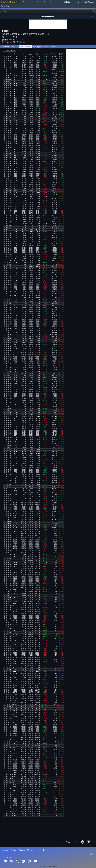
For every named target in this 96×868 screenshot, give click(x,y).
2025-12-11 (8, 258)
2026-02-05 (8, 182)
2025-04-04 (8, 614)
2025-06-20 (8, 507)
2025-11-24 (8, 283)
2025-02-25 (8, 672)
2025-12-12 (8, 256)
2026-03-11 (8, 135)
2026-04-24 (8, 71)
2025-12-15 (8, 254)
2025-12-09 (8, 262)
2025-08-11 (8, 435)
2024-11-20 (8, 801)
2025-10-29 (8, 320)
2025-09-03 (8, 402)
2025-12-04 (8, 269)
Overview (6, 47)
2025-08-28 (8, 408)
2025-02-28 (8, 665)
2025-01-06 (8, 739)
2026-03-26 (8, 112)
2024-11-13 (8, 811)
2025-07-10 (8, 480)
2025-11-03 (8, 314)
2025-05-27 (8, 542)
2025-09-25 (8, 369)
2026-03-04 (8, 145)
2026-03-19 (8, 123)
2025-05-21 (8, 548)
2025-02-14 (8, 684)
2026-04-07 (8, 98)
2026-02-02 (8, 188)
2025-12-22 (8, 244)
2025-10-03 (8, 357)
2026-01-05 (8, 227)
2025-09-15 (8, 386)
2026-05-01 (8, 61)
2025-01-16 (8, 725)
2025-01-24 (8, 715)
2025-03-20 (8, 637)
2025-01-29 (8, 709)
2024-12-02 (8, 787)
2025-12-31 (8, 232)
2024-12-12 (8, 770)
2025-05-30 (8, 536)
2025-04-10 (8, 606)
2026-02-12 (8, 172)
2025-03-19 (8, 639)
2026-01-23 (8, 201)
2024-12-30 (8, 748)
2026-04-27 (8, 69)
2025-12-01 (8, 275)
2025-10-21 (8, 332)
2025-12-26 (8, 238)
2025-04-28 (8, 583)
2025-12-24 (8, 240)
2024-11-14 (8, 809)
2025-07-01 (8, 493)
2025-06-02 (8, 534)
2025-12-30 (8, 234)
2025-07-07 (8, 487)
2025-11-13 (8, 297)
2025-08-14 (8, 429)
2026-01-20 (8, 207)
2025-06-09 (8, 524)
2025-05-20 (8, 550)
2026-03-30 (8, 108)
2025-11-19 (8, 289)
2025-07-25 (8, 458)
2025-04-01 (8, 620)
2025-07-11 (8, 478)
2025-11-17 (8, 293)
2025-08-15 (8, 427)
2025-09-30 (8, 363)
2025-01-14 (8, 729)
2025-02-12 (8, 688)
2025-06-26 (8, 499)
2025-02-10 (8, 692)
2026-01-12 (8, 217)
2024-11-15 (8, 807)
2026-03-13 (8, 131)
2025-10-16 (8, 339)
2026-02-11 (8, 174)
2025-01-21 (8, 721)
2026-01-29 (8, 193)
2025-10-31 (8, 316)
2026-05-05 (8, 57)
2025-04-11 (8, 604)
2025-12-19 (8, 246)
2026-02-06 (8, 180)
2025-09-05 (8, 398)
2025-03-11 (8, 651)
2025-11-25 (8, 281)
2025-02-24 (8, 674)
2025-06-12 (8, 517)
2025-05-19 (8, 552)
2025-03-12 (8, 649)
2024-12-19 (8, 760)
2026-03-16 (8, 129)
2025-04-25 (8, 585)
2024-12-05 (8, 781)
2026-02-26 (8, 153)
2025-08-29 (8, 406)
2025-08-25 (8, 415)
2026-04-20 (8, 80)
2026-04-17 (8, 82)
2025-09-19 (8, 378)
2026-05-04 (8, 59)
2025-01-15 (8, 727)
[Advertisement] (48, 24)
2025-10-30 (8, 318)
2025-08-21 (8, 419)
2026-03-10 (8, 137)
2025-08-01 (8, 447)
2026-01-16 (8, 209)
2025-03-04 (8, 661)
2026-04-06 (8, 100)
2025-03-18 (8, 641)
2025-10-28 (8, 322)
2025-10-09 (8, 349)
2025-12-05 (8, 267)
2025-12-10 (8, 260)
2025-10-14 (8, 343)
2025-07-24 (8, 460)
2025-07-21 (8, 466)
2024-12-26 (8, 752)
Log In (77, 2)
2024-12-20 (8, 758)
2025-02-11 (8, 690)
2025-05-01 (8, 577)
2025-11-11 (8, 302)
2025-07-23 (8, 462)
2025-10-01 (8, 361)
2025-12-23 (8, 242)
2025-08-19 (8, 423)
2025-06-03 (8, 532)
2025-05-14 (8, 559)
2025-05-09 (8, 565)
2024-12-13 (8, 768)
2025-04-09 (8, 608)
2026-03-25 (8, 114)
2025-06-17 (8, 511)
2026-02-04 (8, 184)
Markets (31, 850)
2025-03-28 (8, 624)
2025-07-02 (8, 491)
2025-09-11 (8, 390)
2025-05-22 (8, 546)
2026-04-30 (8, 63)
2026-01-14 (8, 213)
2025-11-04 (8, 312)
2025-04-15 (8, 600)
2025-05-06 (8, 571)
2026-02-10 (8, 176)
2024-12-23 (8, 756)
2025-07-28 (8, 456)
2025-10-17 (8, 336)
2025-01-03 (8, 742)
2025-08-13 (8, 431)
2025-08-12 (8, 433)
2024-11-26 (8, 793)
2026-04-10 (8, 92)
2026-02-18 (8, 166)
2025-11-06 (8, 308)
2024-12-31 (8, 746)
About (6, 850)
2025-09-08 (8, 396)
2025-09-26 (8, 367)
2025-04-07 (8, 612)
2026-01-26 (8, 199)
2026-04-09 (8, 94)
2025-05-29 (8, 538)
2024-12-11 (8, 772)
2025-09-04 (8, 400)
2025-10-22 (8, 330)
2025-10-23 (8, 328)
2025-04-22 (8, 591)
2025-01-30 (8, 707)
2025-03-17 (8, 643)
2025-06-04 (8, 530)
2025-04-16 (8, 598)
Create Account (88, 2)
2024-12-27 (8, 750)
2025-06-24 (8, 503)
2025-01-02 (8, 744)
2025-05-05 (8, 573)
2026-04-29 (8, 65)
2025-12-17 (8, 250)
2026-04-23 (8, 73)
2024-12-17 (8, 764)
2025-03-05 (8, 659)
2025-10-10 (8, 347)
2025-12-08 (8, 265)
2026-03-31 (8, 106)
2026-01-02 (8, 230)
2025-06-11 (8, 519)
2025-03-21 (8, 635)
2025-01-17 (8, 723)
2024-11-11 (8, 815)
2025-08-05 (8, 443)
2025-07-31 (8, 449)
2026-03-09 (8, 139)
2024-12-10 (8, 774)
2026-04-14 (8, 88)
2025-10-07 (8, 353)
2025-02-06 (8, 696)
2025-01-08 (8, 735)
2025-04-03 (8, 616)
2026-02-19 (8, 164)
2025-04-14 (8, 602)
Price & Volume (10, 50)
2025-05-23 (8, 544)
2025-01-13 (8, 731)
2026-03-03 (8, 147)
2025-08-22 (8, 417)
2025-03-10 (8, 653)
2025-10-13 (8, 345)
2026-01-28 (8, 195)
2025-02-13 (8, 686)
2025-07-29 (8, 454)
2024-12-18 (8, 762)
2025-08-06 (8, 441)
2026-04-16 (8, 84)
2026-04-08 (8, 96)
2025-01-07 (8, 737)
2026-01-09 (8, 219)
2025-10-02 (8, 359)
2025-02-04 (8, 700)
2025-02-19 (8, 680)
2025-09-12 (8, 388)
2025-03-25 (8, 630)
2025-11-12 (8, 300)
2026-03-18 (8, 125)
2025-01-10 (8, 733)
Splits (19, 50)
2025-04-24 (8, 587)
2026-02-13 (8, 170)
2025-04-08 (8, 610)
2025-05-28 (8, 540)
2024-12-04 (8, 783)
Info (43, 850)
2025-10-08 (8, 351)
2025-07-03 (8, 489)
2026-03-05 (8, 143)
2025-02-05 (8, 698)
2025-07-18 (8, 468)
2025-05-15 (8, 556)
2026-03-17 (8, 127)
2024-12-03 (8, 785)
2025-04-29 (8, 581)
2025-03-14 (8, 645)
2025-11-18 (8, 291)
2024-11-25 (8, 795)
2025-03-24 (8, 632)
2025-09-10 (8, 392)
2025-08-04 (8, 445)
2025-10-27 (8, 324)
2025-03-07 (8, 655)
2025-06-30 (8, 495)
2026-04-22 (8, 75)
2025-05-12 (8, 563)
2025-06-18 (8, 509)
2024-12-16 (8, 766)
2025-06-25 (8, 501)
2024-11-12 (8, 813)
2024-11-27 (8, 791)
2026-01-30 (8, 190)
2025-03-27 (8, 626)
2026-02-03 (8, 186)
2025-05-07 (8, 569)
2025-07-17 (8, 470)
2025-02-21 (8, 676)
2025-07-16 (8, 472)
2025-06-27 (8, 497)
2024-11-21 (8, 799)
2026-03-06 (8, 141)
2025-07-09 (8, 482)
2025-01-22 (8, 719)
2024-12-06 (8, 778)
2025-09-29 (8, 365)
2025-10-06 (8, 355)
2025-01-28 (8, 711)
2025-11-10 (8, 304)
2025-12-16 (8, 252)
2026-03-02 (8, 149)
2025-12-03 (8, 271)
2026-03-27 (8, 110)
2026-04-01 (8, 104)
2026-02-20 (8, 162)
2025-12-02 (8, 273)
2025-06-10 (8, 522)
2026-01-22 (8, 203)
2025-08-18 (8, 425)
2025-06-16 (8, 513)
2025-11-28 (8, 277)
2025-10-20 (8, 334)
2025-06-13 (8, 515)
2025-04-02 (8, 618)
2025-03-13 (8, 647)
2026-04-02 (8, 102)
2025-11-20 (8, 287)
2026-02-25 (8, 156)
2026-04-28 (8, 67)
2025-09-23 (8, 373)
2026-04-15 (8, 86)
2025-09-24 (8, 371)
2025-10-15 (8, 341)
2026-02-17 (8, 168)
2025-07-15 (8, 474)
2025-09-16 (8, 384)
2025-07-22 (8, 464)
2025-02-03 (8, 702)
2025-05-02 (8, 575)
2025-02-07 (8, 694)
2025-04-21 (8, 593)
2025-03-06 (8, 657)
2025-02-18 (8, 682)
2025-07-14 (8, 476)
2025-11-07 (8, 306)
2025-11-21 (8, 285)
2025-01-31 (8, 704)
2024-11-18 (8, 805)
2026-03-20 (8, 121)
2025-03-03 (8, 663)
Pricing (13, 850)
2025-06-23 (8, 505)
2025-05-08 (8, 567)
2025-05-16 (8, 554)
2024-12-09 (8, 776)
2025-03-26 (8, 628)
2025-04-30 (8, 579)
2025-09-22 (8, 376)
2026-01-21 (8, 205)
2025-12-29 (8, 236)
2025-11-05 (8, 310)
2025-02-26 (8, 669)
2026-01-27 (8, 197)
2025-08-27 (8, 410)
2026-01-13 (8, 215)
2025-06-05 (8, 528)
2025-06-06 (8, 526)
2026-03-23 (8, 119)
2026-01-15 (8, 211)
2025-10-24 (8, 326)
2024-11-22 (8, 797)
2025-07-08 (8, 484)
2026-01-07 (8, 223)
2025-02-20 (8, 678)
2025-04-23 (8, 589)
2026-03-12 (8, 133)
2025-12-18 (8, 248)
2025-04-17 (8, 596)
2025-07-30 (8, 452)
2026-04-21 (8, 77)
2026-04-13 (8, 90)
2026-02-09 (8, 178)
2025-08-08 (8, 437)
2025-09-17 (8, 382)
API (38, 850)
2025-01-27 (8, 713)
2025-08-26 (8, 413)
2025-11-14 (8, 295)
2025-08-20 (8, 421)
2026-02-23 (8, 160)
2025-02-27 (8, 667)
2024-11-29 (8, 789)
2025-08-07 (8, 439)
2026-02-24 (8, 158)
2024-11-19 (8, 803)
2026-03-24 (8, 117)
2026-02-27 (8, 151)
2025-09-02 (8, 404)
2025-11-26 (8, 279)
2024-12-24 (8, 754)
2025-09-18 (8, 380)
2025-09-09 (8, 394)
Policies (22, 850)
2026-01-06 (8, 225)
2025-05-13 (8, 561)
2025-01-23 (8, 717)
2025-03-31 (8, 622)
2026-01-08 (8, 221)
